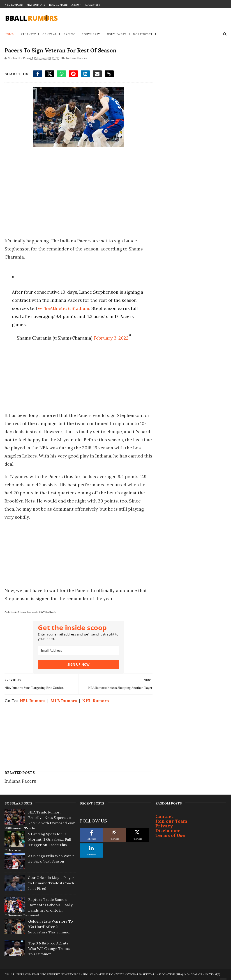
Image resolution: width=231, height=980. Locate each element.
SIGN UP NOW (79, 664)
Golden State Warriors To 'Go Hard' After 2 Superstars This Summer (51, 927)
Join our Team (171, 821)
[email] (79, 650)
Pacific (69, 34)
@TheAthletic (52, 308)
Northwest (143, 34)
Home (9, 34)
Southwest (117, 34)
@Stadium (79, 308)
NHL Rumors (58, 5)
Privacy (164, 826)
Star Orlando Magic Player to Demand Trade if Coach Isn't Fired (51, 883)
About (76, 5)
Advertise (93, 5)
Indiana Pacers (76, 58)
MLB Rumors (36, 5)
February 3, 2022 (111, 338)
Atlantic (28, 34)
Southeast (91, 34)
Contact (164, 816)
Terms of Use (170, 835)
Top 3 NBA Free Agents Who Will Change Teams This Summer (49, 948)
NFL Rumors (14, 5)
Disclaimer (168, 830)
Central (50, 34)
